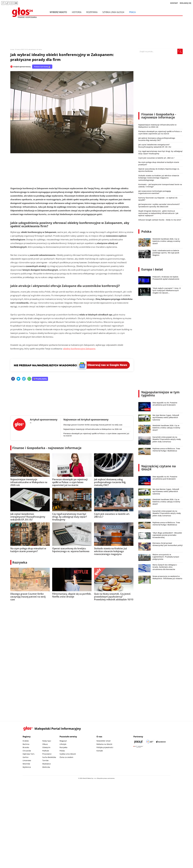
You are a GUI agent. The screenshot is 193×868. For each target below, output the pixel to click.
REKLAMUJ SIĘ (185, 3)
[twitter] (18, 379)
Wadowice (47, 764)
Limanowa (27, 760)
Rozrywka (92, 12)
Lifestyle (63, 744)
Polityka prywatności (105, 747)
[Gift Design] (138, 747)
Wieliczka (46, 767)
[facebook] (13, 379)
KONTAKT (174, 3)
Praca (132, 12)
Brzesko (26, 747)
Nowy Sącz (47, 741)
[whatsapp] (29, 379)
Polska (146, 231)
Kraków (26, 741)
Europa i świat (152, 269)
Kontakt (100, 751)
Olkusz (45, 744)
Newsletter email (104, 741)
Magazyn (63, 741)
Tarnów (45, 760)
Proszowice (47, 754)
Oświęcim (46, 747)
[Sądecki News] (150, 742)
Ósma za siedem (66, 757)
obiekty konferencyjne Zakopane (79, 349)
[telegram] (24, 379)
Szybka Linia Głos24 (113, 12)
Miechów (26, 764)
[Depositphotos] (161, 742)
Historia (77, 12)
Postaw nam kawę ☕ (42, 67)
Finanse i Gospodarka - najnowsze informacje (47, 448)
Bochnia (26, 744)
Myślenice (27, 767)
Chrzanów (27, 751)
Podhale (46, 751)
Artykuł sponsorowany (22, 67)
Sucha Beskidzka (49, 757)
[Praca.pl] (138, 742)
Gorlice (26, 757)
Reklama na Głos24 (104, 744)
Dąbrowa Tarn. (29, 754)
